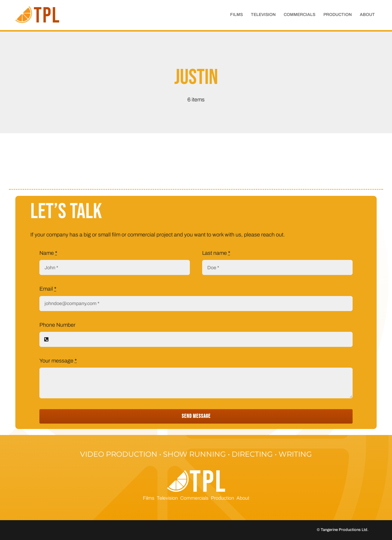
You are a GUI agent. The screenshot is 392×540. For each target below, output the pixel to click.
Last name (216, 253)
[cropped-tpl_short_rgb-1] (38, 6)
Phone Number (57, 325)
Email (48, 289)
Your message (58, 361)
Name (48, 253)
